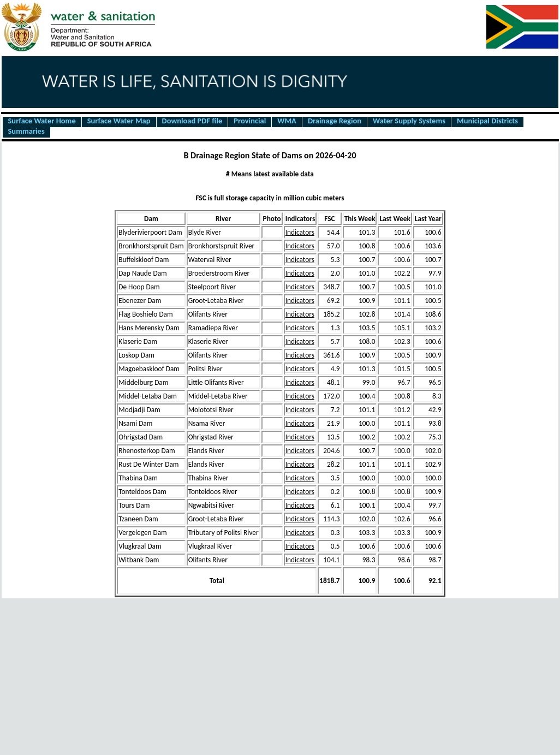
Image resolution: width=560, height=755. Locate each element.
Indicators (300, 232)
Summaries (26, 132)
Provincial (250, 121)
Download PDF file (192, 121)
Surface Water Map (119, 121)
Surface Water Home (42, 121)
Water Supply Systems (409, 121)
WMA (287, 121)
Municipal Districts (487, 121)
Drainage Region (335, 121)
